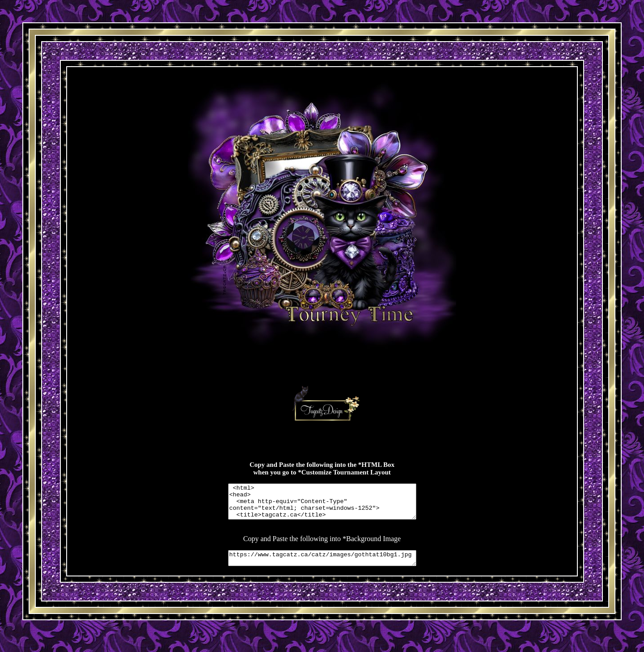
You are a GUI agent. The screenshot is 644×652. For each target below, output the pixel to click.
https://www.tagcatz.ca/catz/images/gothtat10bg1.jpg (322, 566)
